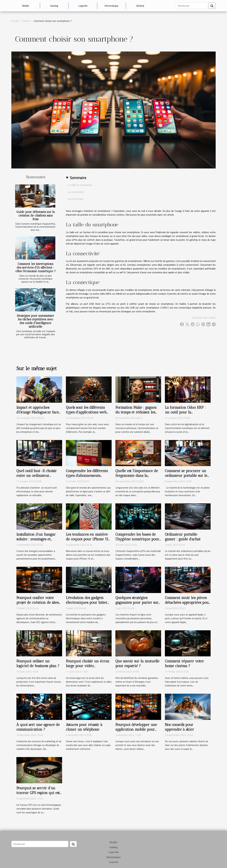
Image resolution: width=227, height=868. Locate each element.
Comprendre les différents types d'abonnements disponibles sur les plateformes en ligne (87, 478)
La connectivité (76, 192)
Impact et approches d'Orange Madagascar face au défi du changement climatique (38, 415)
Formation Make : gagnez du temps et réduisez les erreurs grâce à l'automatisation (136, 415)
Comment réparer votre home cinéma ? (184, 663)
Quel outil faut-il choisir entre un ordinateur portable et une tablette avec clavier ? (37, 478)
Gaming (54, 6)
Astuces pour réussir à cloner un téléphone (84, 727)
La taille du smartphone (80, 185)
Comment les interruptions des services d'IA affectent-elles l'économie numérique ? (36, 267)
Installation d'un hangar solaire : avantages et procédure (36, 539)
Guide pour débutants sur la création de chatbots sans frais (36, 215)
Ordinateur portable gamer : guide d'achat (183, 537)
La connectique (75, 199)
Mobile (26, 6)
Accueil (15, 21)
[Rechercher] (191, 6)
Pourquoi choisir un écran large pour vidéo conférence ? (88, 666)
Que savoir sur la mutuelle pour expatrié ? (137, 663)
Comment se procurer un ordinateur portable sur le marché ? (186, 476)
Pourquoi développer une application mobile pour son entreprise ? (136, 729)
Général (140, 6)
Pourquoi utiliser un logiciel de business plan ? (38, 663)
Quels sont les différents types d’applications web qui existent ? (86, 412)
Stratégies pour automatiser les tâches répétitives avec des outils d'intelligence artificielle (35, 321)
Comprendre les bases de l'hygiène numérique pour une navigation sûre (137, 539)
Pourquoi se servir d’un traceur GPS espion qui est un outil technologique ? (38, 793)
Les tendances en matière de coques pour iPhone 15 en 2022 (87, 539)
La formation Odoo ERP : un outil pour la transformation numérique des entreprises (187, 415)
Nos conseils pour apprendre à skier (179, 727)
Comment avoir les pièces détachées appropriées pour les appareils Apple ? (188, 602)
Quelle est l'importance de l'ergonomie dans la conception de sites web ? (137, 476)
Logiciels (83, 6)
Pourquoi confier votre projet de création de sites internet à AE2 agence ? (38, 602)
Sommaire (78, 178)
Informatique (111, 6)
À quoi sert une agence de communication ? (38, 727)
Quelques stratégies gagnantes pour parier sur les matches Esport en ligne (138, 602)
